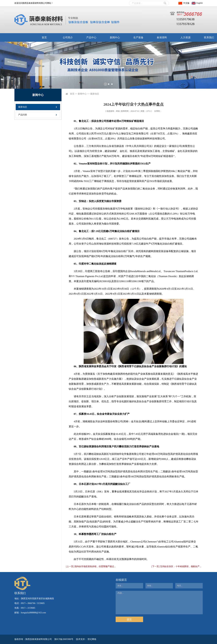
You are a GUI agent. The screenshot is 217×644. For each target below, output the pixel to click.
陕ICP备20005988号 (64, 639)
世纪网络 (92, 639)
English (200, 3)
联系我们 (209, 37)
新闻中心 (115, 37)
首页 (44, 37)
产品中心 (91, 37)
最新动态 (23, 107)
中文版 (186, 3)
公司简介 (68, 37)
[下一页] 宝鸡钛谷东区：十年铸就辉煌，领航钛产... (176, 566)
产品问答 (23, 115)
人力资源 (185, 37)
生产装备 (138, 37)
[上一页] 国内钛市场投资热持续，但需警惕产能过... (91, 566)
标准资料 (162, 37)
